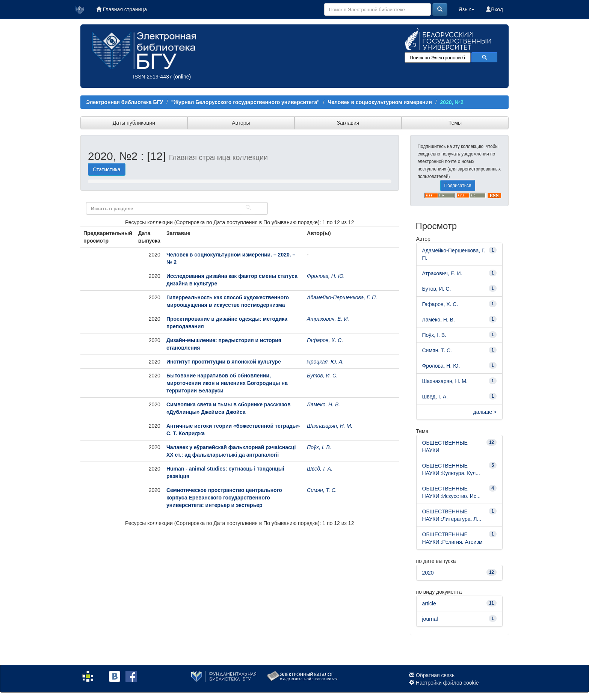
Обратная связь (435, 675)
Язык (467, 9)
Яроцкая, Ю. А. (325, 362)
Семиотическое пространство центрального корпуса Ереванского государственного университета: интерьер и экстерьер (224, 498)
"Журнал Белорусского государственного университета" (245, 102)
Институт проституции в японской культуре (224, 362)
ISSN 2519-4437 (153, 77)
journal (430, 619)
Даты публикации (134, 123)
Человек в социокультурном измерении (380, 102)
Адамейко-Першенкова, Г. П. (342, 297)
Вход (494, 9)
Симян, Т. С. (322, 490)
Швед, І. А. (320, 469)
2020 (428, 573)
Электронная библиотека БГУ (125, 102)
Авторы (241, 123)
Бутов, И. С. (322, 376)
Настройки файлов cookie (447, 683)
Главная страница (122, 9)
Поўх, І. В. (319, 447)
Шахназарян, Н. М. (330, 426)
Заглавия (348, 123)
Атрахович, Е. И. (328, 319)
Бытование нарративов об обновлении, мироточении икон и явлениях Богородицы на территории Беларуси (227, 383)
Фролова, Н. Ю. (326, 276)
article (429, 603)
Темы (455, 123)
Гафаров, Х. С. (325, 340)
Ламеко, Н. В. (323, 404)
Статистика (107, 169)
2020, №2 (452, 102)
